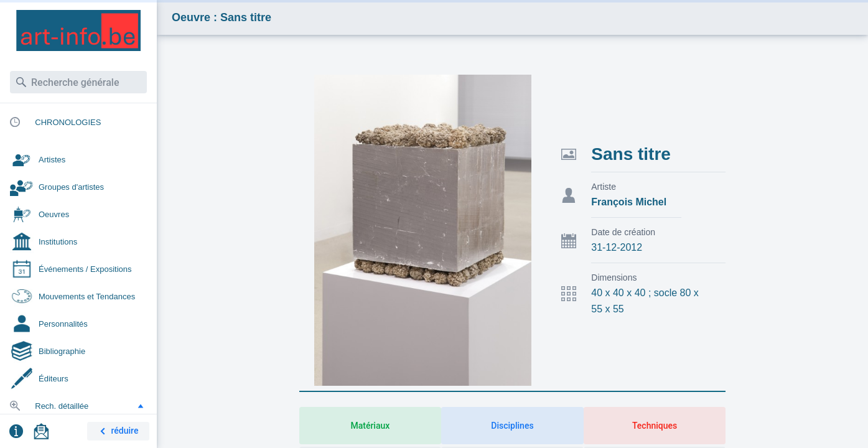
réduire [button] (117, 432)
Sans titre (631, 154)
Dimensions (614, 278)
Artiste (604, 187)
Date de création (623, 232)
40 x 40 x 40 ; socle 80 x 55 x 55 (645, 301)
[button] (141, 406)
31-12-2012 (617, 247)
